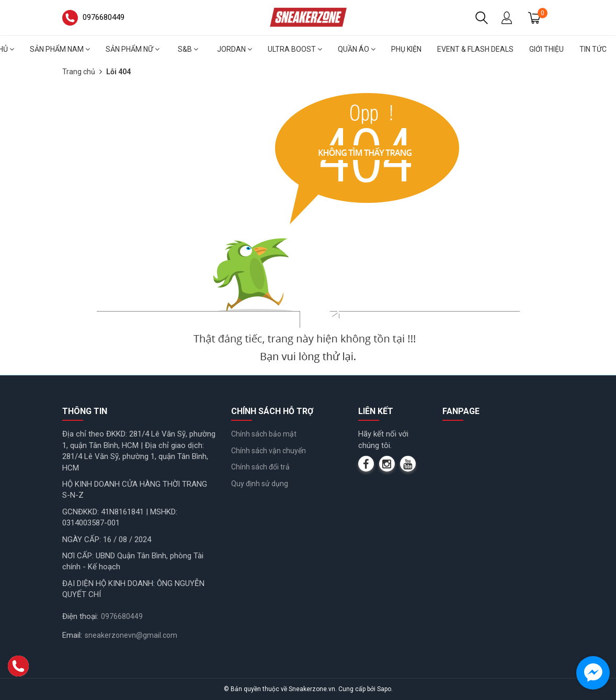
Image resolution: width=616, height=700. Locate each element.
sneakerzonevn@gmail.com (131, 635)
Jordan (235, 49)
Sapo (384, 689)
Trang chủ (79, 72)
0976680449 (122, 616)
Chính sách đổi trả (260, 467)
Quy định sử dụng (260, 484)
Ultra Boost (295, 49)
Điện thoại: (80, 616)
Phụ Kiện (406, 49)
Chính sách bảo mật (264, 434)
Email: (72, 635)
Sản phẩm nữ (133, 49)
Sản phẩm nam (60, 49)
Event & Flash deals (475, 49)
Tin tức (593, 49)
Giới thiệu (546, 49)
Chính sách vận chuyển (269, 451)
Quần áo (357, 49)
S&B (188, 49)
